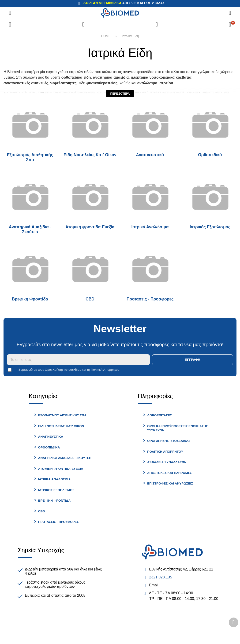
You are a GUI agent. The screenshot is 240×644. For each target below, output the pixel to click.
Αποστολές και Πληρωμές (170, 473)
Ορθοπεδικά (210, 155)
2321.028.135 (161, 577)
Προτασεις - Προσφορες (150, 299)
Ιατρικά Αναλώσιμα (150, 227)
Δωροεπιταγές (159, 415)
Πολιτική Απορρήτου (105, 370)
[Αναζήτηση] (230, 13)
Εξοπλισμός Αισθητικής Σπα (30, 157)
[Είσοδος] (157, 25)
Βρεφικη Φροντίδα (30, 299)
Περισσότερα (120, 94)
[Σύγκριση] (10, 25)
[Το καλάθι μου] (230, 25)
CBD (90, 299)
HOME (106, 36)
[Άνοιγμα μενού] (10, 13)
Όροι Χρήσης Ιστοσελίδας (63, 370)
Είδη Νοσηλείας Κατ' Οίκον (90, 155)
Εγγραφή (193, 360)
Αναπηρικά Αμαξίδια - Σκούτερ (30, 229)
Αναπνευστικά (150, 155)
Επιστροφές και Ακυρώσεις (170, 483)
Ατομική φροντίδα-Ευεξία (90, 227)
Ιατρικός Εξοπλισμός (210, 227)
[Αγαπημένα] (83, 25)
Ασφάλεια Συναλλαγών (167, 462)
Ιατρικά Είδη (130, 36)
